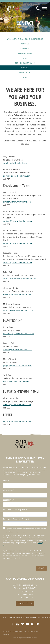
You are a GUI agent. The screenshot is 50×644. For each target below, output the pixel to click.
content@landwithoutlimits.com (17, 349)
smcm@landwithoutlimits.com (17, 381)
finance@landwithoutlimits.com (17, 421)
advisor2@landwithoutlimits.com (18, 221)
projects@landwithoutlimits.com (18, 365)
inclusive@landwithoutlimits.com (18, 310)
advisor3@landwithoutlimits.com (18, 243)
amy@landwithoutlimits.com (16, 163)
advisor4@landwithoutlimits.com (18, 262)
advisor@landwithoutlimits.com (17, 202)
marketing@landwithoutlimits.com (19, 334)
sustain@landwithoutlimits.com (17, 294)
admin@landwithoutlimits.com (17, 176)
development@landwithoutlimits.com (20, 278)
